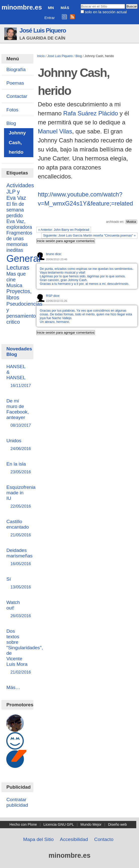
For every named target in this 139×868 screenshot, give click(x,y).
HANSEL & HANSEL (17, 376)
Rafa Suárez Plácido (91, 113)
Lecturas (18, 267)
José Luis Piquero (43, 30)
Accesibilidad (74, 839)
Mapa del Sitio (39, 839)
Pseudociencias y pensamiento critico (24, 313)
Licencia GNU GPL (59, 824)
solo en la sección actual (106, 12)
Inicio (41, 56)
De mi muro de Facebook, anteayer (18, 413)
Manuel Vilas (55, 131)
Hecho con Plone (23, 824)
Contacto (104, 839)
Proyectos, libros (19, 294)
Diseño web (117, 824)
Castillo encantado (18, 528)
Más (65, 8)
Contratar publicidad (17, 802)
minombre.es (22, 7)
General (23, 258)
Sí (17, 583)
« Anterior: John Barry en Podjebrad (63, 230)
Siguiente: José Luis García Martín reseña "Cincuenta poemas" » (89, 235)
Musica (131, 222)
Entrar (50, 18)
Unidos (17, 445)
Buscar (80, 4)
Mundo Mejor (91, 824)
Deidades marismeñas (19, 557)
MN (51, 8)
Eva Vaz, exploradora (19, 224)
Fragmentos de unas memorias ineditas (19, 241)
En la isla (17, 468)
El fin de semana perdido (15, 210)
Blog (79, 56)
